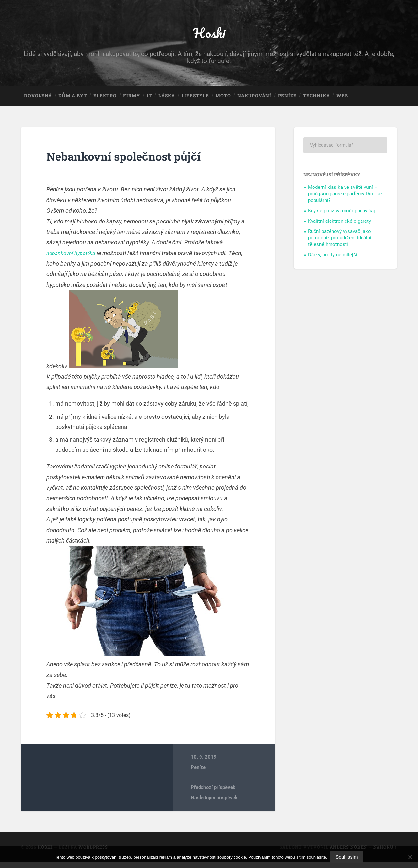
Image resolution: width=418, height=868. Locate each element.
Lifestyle (195, 100)
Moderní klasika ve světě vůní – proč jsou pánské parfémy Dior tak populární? (346, 199)
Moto (223, 100)
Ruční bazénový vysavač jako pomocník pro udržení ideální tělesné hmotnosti (340, 243)
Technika (316, 100)
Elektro (105, 100)
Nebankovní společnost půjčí (138, 161)
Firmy (132, 100)
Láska (167, 100)
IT (149, 100)
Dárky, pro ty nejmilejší (333, 260)
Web (342, 100)
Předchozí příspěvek (213, 793)
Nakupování (254, 100)
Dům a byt (73, 100)
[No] (410, 857)
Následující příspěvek (214, 803)
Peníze (287, 100)
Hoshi (209, 34)
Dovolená (38, 100)
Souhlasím (347, 857)
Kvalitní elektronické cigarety (339, 226)
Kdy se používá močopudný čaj (341, 216)
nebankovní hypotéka (74, 258)
